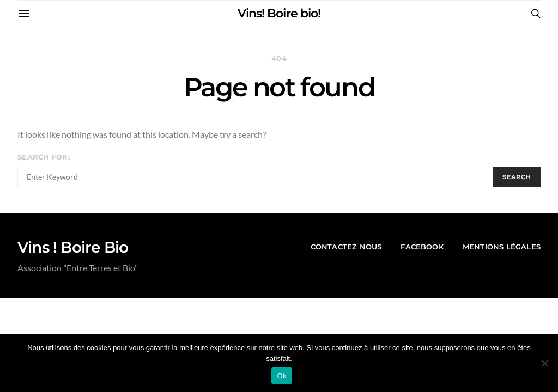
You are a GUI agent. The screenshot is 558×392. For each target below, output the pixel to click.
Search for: (44, 157)
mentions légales (502, 247)
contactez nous (346, 247)
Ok (281, 376)
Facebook (422, 247)
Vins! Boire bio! (279, 13)
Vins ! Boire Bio (73, 247)
